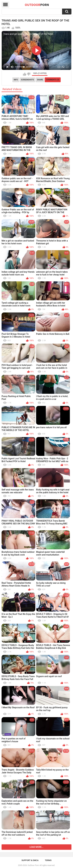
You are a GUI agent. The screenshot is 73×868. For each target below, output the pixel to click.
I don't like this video (29, 74)
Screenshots (27, 80)
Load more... (36, 847)
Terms (48, 860)
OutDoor (37, 5)
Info (16, 80)
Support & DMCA (30, 860)
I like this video (25, 74)
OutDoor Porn (33, 865)
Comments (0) (53, 80)
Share (40, 80)
